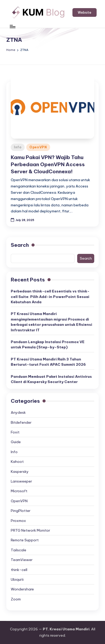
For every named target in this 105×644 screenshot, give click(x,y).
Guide (16, 442)
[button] (85, 13)
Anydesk (18, 412)
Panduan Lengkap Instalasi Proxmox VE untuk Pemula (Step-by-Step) (48, 344)
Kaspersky (20, 472)
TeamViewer (22, 560)
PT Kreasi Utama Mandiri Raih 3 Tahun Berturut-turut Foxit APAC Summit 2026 (48, 362)
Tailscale (19, 550)
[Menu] (12, 26)
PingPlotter (21, 511)
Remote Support (25, 540)
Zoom (16, 599)
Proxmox (18, 521)
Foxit (15, 432)
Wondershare (22, 589)
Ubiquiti (17, 579)
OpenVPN (38, 147)
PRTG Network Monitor (30, 530)
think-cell (19, 570)
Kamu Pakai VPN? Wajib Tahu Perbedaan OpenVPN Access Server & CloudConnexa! (48, 164)
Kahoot (17, 462)
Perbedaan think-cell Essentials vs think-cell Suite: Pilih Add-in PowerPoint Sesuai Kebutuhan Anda (50, 297)
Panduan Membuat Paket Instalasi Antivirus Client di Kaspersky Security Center (51, 379)
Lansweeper (21, 481)
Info (18, 147)
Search (20, 245)
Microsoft (19, 491)
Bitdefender (21, 422)
